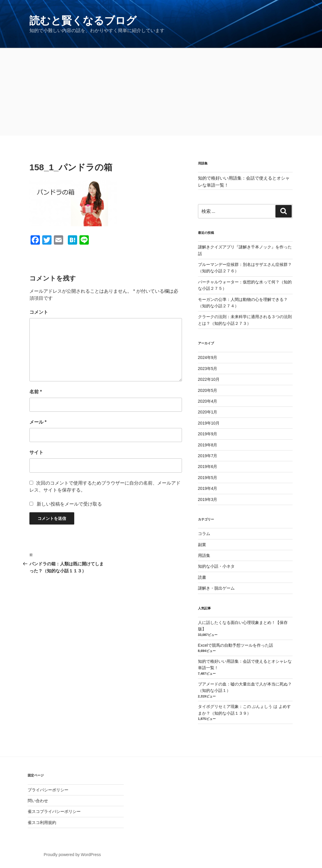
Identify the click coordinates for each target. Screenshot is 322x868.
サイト (36, 452)
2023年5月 (208, 369)
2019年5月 (208, 478)
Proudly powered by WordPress (72, 855)
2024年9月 (208, 357)
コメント (39, 312)
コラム (204, 534)
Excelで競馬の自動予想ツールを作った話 (236, 645)
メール (38, 422)
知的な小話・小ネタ (216, 566)
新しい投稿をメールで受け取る (69, 504)
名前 (36, 392)
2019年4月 (208, 488)
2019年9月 (208, 434)
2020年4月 (208, 401)
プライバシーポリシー (48, 790)
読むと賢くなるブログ (83, 21)
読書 (202, 577)
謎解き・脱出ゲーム (216, 588)
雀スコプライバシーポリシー (54, 811)
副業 (202, 545)
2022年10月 (209, 379)
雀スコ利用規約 (42, 823)
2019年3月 (208, 499)
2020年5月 (208, 390)
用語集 (204, 555)
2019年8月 (208, 445)
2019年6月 (208, 467)
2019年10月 (209, 423)
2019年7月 (208, 456)
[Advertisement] (161, 92)
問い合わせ (38, 801)
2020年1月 (208, 412)
